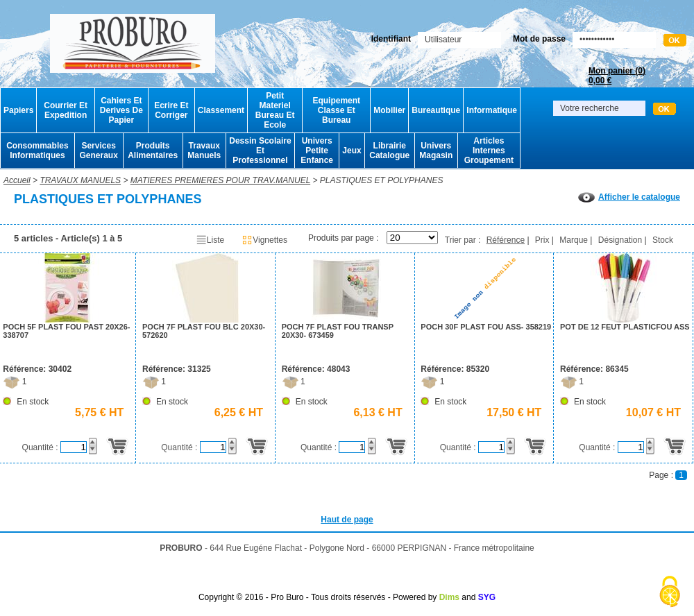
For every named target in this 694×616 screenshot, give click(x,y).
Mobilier (389, 110)
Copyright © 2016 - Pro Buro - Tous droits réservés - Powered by (318, 597)
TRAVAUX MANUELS (80, 180)
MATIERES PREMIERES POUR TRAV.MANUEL (220, 180)
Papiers (18, 110)
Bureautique (436, 110)
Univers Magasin (436, 151)
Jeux (352, 151)
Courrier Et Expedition (66, 110)
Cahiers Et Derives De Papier (121, 110)
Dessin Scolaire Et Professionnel (260, 151)
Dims (449, 597)
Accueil (17, 180)
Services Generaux (98, 151)
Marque (574, 240)
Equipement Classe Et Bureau (336, 110)
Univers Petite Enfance (317, 151)
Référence (506, 240)
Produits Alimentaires (153, 151)
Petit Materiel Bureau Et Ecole (275, 110)
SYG (487, 597)
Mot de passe (539, 39)
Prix (542, 240)
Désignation (620, 240)
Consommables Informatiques (37, 151)
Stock (663, 240)
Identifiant (391, 39)
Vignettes (264, 240)
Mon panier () (617, 76)
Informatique (492, 110)
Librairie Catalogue (389, 151)
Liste (210, 240)
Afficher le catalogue (629, 197)
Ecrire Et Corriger (171, 110)
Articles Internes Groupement (489, 151)
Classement (221, 110)
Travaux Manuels (204, 151)
